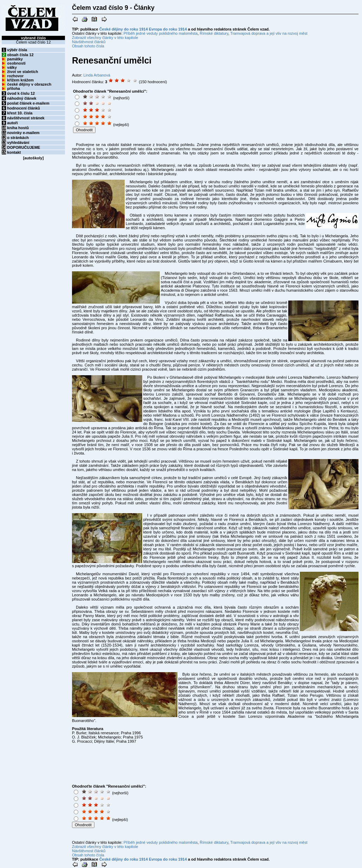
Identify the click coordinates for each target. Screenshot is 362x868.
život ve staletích (22, 72)
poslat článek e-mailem (28, 103)
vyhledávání (18, 143)
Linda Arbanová (97, 75)
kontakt (14, 152)
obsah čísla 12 (20, 55)
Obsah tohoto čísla (88, 46)
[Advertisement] (194, 111)
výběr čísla (17, 50)
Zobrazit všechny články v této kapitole (105, 38)
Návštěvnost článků (89, 42)
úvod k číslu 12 (21, 93)
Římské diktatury (214, 33)
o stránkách (18, 138)
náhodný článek (22, 98)
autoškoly (33, 158)
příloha (14, 88)
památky (15, 59)
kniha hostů (18, 128)
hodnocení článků (24, 108)
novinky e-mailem (23, 133)
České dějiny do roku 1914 (124, 29)
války (12, 67)
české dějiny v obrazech (29, 84)
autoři (12, 123)
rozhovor (15, 76)
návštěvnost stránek (26, 118)
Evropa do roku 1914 (168, 29)
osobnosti (16, 63)
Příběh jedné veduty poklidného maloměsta (161, 33)
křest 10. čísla (20, 113)
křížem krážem (20, 80)
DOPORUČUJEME (24, 147)
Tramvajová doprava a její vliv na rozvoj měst (269, 33)
